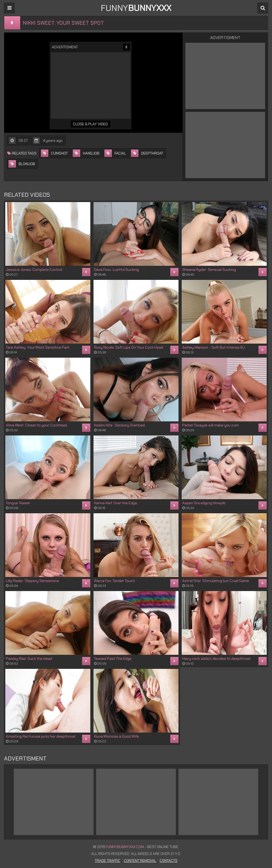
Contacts (169, 861)
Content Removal (140, 861)
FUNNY (136, 8)
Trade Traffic (108, 861)
